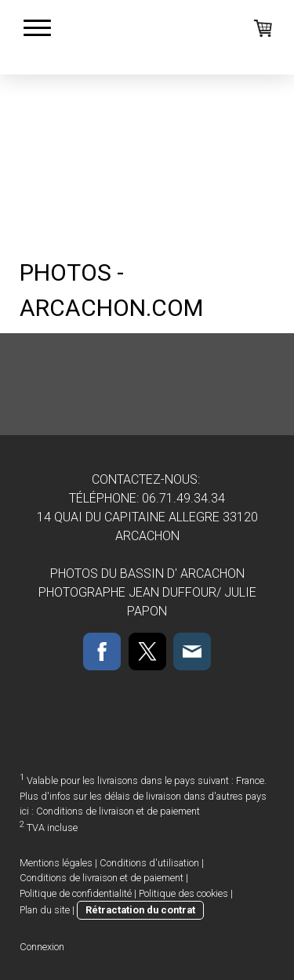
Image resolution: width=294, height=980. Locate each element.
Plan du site (45, 910)
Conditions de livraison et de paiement (118, 811)
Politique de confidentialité (76, 893)
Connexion (42, 947)
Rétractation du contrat (140, 910)
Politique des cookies (183, 893)
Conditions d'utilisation (149, 863)
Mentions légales (56, 863)
